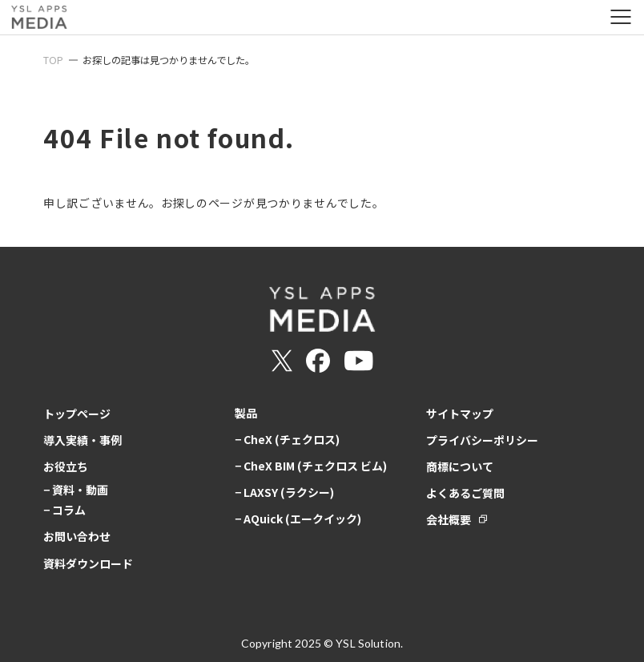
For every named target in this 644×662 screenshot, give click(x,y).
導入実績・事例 (83, 440)
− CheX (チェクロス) (287, 439)
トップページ (77, 414)
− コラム (64, 510)
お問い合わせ (77, 536)
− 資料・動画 (76, 490)
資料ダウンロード (88, 563)
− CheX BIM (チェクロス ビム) (311, 466)
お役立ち (66, 466)
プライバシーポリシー (482, 440)
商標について (460, 466)
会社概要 (449, 519)
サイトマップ (460, 414)
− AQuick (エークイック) (298, 519)
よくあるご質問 (465, 493)
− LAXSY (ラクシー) (284, 492)
